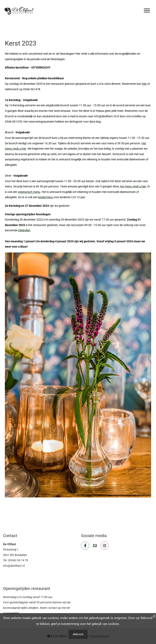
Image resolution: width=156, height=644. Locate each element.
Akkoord (78, 634)
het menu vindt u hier (133, 186)
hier (144, 84)
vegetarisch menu (29, 192)
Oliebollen (24, 230)
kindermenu (46, 197)
